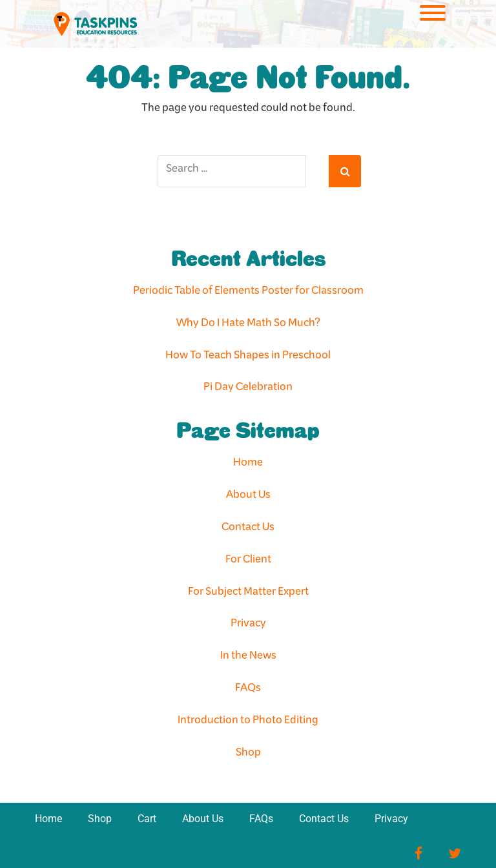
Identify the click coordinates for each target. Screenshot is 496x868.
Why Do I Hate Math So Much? (248, 325)
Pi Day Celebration (248, 389)
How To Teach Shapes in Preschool (248, 357)
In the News (248, 658)
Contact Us (248, 529)
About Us (248, 497)
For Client (248, 562)
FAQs (248, 690)
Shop (248, 755)
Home (248, 465)
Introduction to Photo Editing (248, 722)
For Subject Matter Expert (248, 594)
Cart (147, 819)
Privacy (248, 625)
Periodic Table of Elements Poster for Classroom (248, 293)
